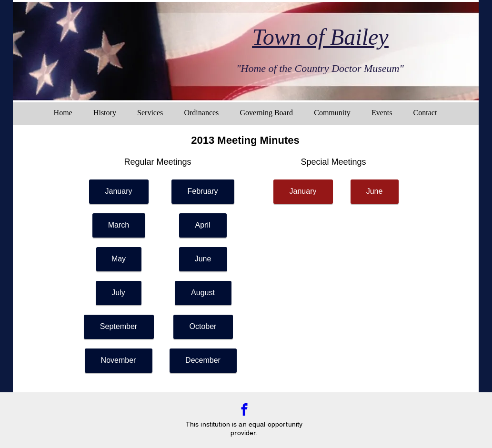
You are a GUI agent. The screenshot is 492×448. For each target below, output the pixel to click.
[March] (119, 225)
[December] (203, 361)
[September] (119, 327)
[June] (203, 259)
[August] (203, 293)
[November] (119, 361)
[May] (119, 259)
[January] (119, 192)
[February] (203, 192)
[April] (203, 225)
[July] (119, 293)
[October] (203, 327)
